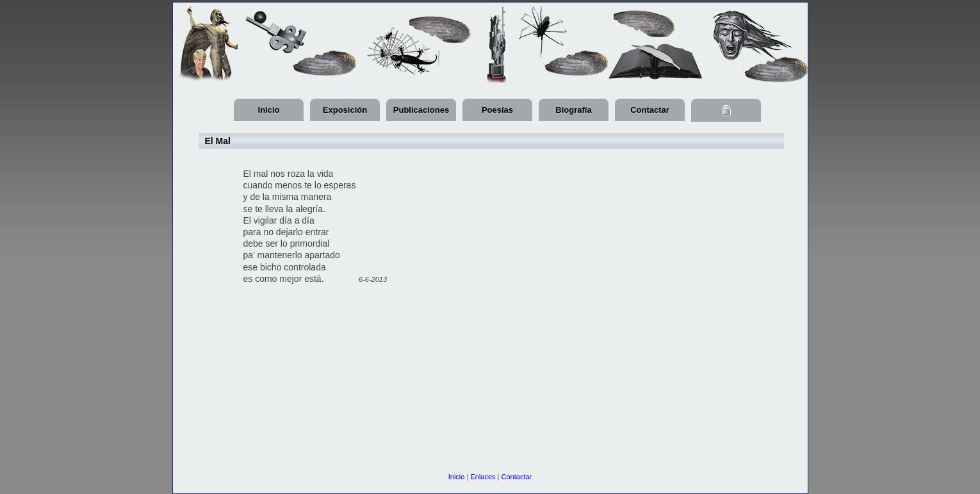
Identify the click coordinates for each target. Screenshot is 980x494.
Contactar (650, 110)
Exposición (345, 110)
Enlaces (483, 477)
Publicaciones (421, 110)
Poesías (497, 110)
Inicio (269, 110)
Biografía (573, 110)
